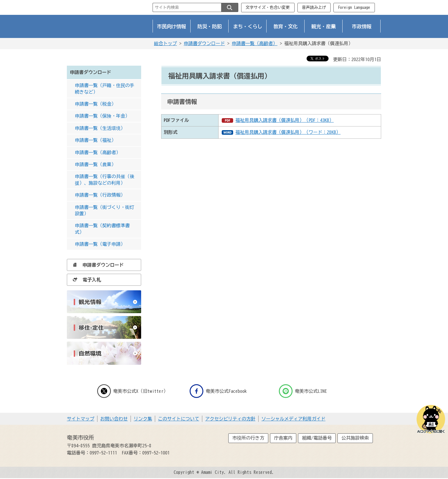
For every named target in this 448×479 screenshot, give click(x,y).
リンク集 (143, 419)
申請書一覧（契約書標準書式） (102, 229)
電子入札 (85, 280)
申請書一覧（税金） (95, 104)
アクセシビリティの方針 (230, 419)
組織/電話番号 (317, 438)
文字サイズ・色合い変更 (268, 7)
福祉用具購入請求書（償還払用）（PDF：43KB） (285, 120)
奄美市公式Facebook (218, 391)
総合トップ (165, 43)
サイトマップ (81, 419)
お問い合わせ (114, 419)
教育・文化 (286, 26)
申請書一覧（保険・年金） (102, 116)
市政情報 (362, 26)
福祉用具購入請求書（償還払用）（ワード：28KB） (288, 132)
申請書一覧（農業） (95, 164)
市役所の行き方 (248, 438)
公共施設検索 (355, 438)
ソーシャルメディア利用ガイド (293, 419)
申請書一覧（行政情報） (100, 195)
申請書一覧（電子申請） (100, 244)
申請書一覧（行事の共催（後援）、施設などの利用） (105, 180)
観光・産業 (324, 26)
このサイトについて (179, 419)
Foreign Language (354, 7)
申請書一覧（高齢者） (255, 43)
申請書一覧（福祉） (95, 140)
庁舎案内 (283, 438)
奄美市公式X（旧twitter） (133, 391)
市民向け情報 (172, 26)
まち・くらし (248, 26)
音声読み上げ (314, 7)
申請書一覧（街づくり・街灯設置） (105, 210)
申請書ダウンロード (204, 43)
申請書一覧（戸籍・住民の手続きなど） (105, 88)
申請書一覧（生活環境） (100, 128)
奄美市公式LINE (303, 391)
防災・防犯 (210, 26)
